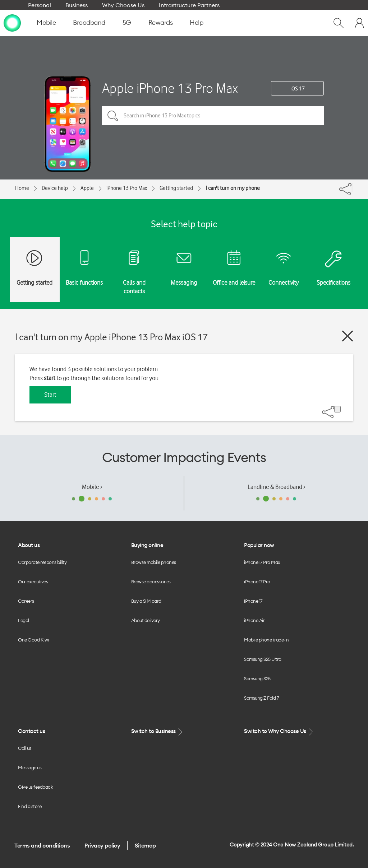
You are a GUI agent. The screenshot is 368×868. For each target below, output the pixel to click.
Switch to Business (158, 731)
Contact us (31, 731)
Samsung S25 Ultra (263, 659)
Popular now (259, 545)
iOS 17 (298, 89)
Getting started (176, 188)
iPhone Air (254, 620)
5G (127, 22)
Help (196, 22)
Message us (30, 767)
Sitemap (145, 845)
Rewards (161, 22)
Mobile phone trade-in (266, 640)
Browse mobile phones (154, 562)
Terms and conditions (42, 845)
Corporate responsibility (42, 562)
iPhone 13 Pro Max (127, 188)
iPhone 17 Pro (257, 582)
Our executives (33, 582)
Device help (55, 188)
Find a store (30, 806)
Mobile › (92, 487)
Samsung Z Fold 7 (261, 698)
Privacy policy (102, 845)
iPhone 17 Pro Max (262, 562)
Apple (87, 188)
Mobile (46, 22)
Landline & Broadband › (276, 487)
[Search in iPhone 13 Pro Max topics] (213, 116)
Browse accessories (151, 582)
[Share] (352, 187)
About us (29, 545)
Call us (25, 748)
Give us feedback (35, 787)
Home (22, 188)
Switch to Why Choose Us (279, 731)
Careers (26, 601)
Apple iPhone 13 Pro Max (170, 88)
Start (50, 395)
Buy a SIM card (146, 601)
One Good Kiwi (33, 640)
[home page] (12, 23)
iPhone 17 (253, 601)
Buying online (147, 545)
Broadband (89, 22)
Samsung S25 (257, 678)
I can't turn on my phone (233, 188)
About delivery (146, 620)
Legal (24, 620)
